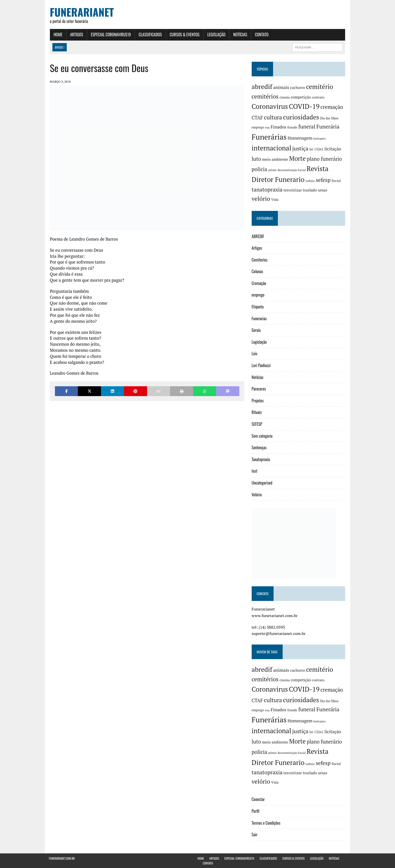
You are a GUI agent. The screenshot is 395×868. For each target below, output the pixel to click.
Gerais (256, 330)
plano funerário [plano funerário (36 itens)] (325, 159)
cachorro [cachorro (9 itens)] (298, 87)
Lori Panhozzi (261, 365)
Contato (261, 35)
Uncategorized (262, 483)
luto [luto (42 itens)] (257, 159)
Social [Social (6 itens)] (336, 181)
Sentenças (259, 448)
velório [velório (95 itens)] (261, 199)
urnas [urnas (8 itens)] (323, 190)
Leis (255, 354)
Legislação (215, 35)
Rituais (257, 412)
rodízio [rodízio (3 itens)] (310, 181)
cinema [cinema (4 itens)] (285, 97)
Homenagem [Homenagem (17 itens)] (300, 138)
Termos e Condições (266, 823)
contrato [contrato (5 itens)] (318, 97)
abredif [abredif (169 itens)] (262, 86)
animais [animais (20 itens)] (282, 87)
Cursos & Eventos (184, 35)
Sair (255, 835)
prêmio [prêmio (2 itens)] (273, 170)
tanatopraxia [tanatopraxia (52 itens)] (267, 189)
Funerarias (259, 318)
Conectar (258, 799)
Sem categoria (262, 436)
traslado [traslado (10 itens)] (310, 190)
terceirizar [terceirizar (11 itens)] (293, 190)
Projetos (258, 401)
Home (57, 35)
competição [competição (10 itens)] (301, 97)
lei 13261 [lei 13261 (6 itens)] (317, 149)
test (255, 471)
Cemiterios (260, 260)
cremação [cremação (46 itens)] (332, 107)
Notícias (239, 35)
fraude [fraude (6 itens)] (293, 127)
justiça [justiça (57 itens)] (301, 148)
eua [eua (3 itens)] (268, 127)
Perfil (256, 811)
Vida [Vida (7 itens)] (275, 199)
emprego (258, 295)
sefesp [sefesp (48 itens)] (324, 180)
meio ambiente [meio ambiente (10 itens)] (276, 159)
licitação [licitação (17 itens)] (333, 149)
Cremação (259, 283)
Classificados (149, 35)
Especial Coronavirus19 (110, 35)
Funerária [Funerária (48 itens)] (328, 126)
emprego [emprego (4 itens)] (258, 127)
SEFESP (257, 424)
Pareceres (259, 389)
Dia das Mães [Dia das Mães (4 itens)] (330, 118)
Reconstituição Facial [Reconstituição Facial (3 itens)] (292, 170)
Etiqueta (258, 307)
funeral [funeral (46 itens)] (307, 126)
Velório (257, 495)
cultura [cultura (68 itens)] (273, 117)
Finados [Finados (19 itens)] (279, 127)
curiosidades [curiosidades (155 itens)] (301, 117)
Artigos (76, 35)
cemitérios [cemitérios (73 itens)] (265, 96)
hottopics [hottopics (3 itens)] (320, 138)
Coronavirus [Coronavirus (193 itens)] (270, 107)
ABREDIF (258, 236)
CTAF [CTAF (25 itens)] (258, 118)
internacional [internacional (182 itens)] (272, 148)
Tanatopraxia (261, 459)
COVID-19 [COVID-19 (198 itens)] (305, 107)
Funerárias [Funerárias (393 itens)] (269, 137)
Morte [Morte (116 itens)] (298, 158)
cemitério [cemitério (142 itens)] (320, 87)
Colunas (258, 272)
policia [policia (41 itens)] (260, 169)
